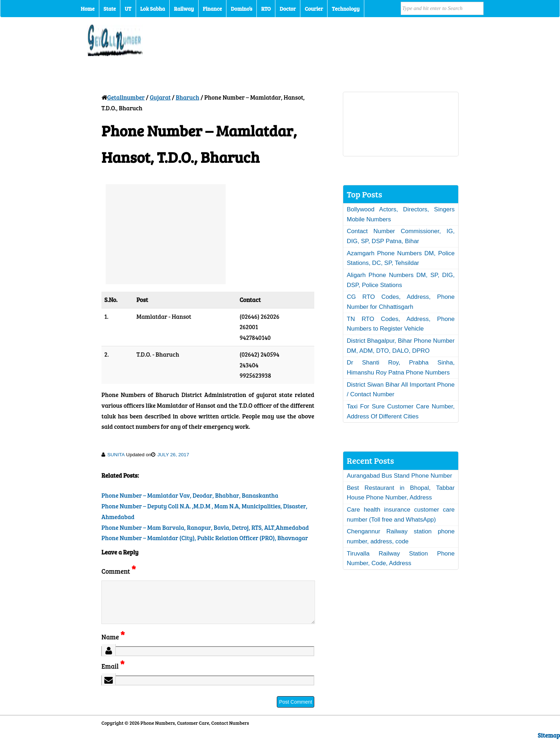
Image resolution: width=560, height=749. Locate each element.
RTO (266, 9)
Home (88, 9)
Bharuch (187, 97)
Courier (314, 9)
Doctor (288, 9)
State (110, 9)
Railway (184, 9)
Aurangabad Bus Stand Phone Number (399, 476)
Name (113, 645)
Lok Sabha (153, 9)
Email (113, 675)
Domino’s (241, 9)
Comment (119, 571)
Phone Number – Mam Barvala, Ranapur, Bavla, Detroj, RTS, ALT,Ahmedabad (205, 527)
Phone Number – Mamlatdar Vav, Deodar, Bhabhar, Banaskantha (190, 495)
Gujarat (160, 97)
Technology (346, 9)
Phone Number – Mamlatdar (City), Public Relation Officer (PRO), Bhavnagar (205, 538)
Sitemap (549, 744)
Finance (212, 9)
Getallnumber (126, 97)
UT (128, 9)
